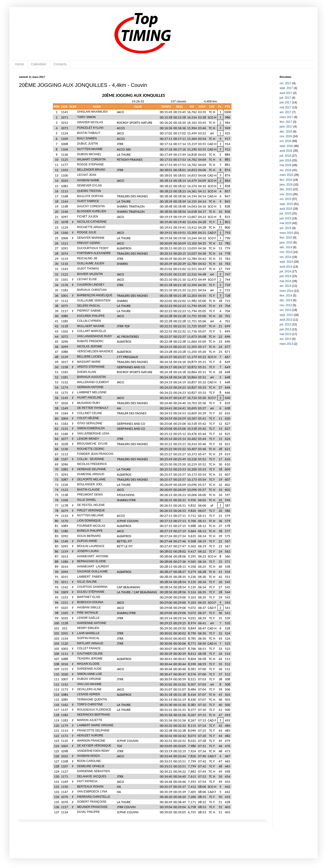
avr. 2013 (285, 339)
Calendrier (39, 64)
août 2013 (286, 320)
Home (20, 64)
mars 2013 (286, 344)
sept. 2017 (286, 88)
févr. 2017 (286, 122)
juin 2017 (285, 102)
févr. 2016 (286, 180)
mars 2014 (286, 291)
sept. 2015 (286, 204)
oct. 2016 (285, 141)
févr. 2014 (286, 296)
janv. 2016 (286, 185)
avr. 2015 (285, 228)
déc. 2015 (286, 189)
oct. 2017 (285, 83)
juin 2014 (285, 276)
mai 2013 (285, 334)
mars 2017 (286, 117)
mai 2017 (285, 107)
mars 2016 (286, 175)
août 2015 (286, 209)
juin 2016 (285, 160)
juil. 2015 (285, 213)
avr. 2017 (285, 112)
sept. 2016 (286, 146)
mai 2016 (285, 165)
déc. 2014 (286, 247)
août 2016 (286, 151)
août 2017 (286, 93)
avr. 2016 (285, 170)
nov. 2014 (286, 252)
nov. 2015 (286, 194)
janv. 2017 (286, 127)
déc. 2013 (286, 300)
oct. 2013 (285, 310)
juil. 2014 (285, 271)
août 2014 (286, 267)
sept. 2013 (286, 315)
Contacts (60, 64)
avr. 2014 (285, 286)
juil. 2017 (285, 98)
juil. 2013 (285, 324)
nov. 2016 (286, 136)
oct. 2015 (285, 199)
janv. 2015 (286, 243)
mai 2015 (285, 223)
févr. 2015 (286, 238)
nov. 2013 (286, 305)
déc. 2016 (286, 132)
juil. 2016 (285, 156)
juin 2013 (285, 329)
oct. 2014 (285, 257)
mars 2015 (286, 233)
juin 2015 (285, 218)
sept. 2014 (286, 262)
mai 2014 (285, 281)
